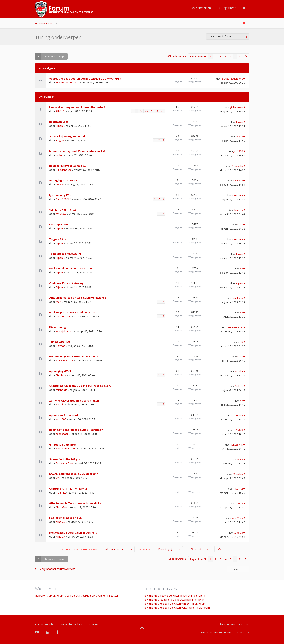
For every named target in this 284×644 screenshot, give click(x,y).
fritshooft (61, 390)
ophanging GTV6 (60, 371)
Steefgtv (61, 375)
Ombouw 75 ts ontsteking (66, 283)
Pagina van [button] (198, 56)
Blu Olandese (64, 170)
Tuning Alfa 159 (59, 342)
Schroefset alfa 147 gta (65, 459)
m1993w (61, 214)
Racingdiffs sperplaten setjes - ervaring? (76, 430)
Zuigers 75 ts (58, 239)
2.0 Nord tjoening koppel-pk (67, 136)
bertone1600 (63, 316)
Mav (58, 302)
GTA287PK (237, 445)
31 (163, 111)
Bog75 (60, 140)
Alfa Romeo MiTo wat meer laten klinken (76, 503)
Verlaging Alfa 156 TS (63, 180)
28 (146, 111)
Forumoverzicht (44, 23)
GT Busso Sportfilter (63, 445)
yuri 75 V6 (237, 518)
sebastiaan (62, 434)
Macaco (239, 210)
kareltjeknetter (64, 331)
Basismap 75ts (59, 122)
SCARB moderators (67, 82)
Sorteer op (161, 549)
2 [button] (216, 56)
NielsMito (61, 507)
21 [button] (240, 56)
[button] (246, 56)
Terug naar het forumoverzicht (57, 569)
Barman (60, 346)
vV (242, 269)
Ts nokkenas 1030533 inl (65, 254)
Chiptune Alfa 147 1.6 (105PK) (68, 489)
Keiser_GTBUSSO (66, 448)
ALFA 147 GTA (64, 360)
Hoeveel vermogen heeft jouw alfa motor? (77, 107)
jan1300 (238, 151)
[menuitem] (202, 8)
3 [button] (221, 56)
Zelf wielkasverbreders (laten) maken (74, 401)
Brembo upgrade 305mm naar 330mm (74, 356)
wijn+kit (239, 371)
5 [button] (231, 56)
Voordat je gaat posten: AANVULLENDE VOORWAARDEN (85, 79)
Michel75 (238, 474)
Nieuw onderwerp (49, 56)
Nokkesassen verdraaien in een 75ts (73, 533)
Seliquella (237, 166)
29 (152, 111)
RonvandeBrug (65, 463)
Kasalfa (60, 404)
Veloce (239, 386)
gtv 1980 (61, 419)
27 (141, 111)
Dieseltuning (58, 327)
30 (157, 111)
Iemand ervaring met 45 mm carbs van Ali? (77, 151)
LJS (241, 342)
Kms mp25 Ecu (59, 224)
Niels (240, 225)
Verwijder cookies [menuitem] (71, 624)
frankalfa (238, 181)
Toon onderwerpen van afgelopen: (97, 549)
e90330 (60, 184)
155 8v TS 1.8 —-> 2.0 (63, 210)
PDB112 (61, 493)
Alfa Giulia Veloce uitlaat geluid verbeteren (78, 298)
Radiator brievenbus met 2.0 (68, 166)
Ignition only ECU (60, 195)
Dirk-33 (239, 503)
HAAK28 (238, 415)
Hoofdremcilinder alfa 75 (65, 518)
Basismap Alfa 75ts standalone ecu (72, 312)
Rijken (59, 126)
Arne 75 (60, 522)
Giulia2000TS (63, 199)
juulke (59, 155)
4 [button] (226, 56)
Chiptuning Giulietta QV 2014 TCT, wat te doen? (80, 386)
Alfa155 (60, 111)
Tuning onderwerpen (58, 37)
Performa (238, 195)
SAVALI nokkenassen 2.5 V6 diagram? (74, 474)
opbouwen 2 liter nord (64, 415)
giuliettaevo (236, 107)
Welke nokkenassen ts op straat (71, 268)
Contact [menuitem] (94, 624)
